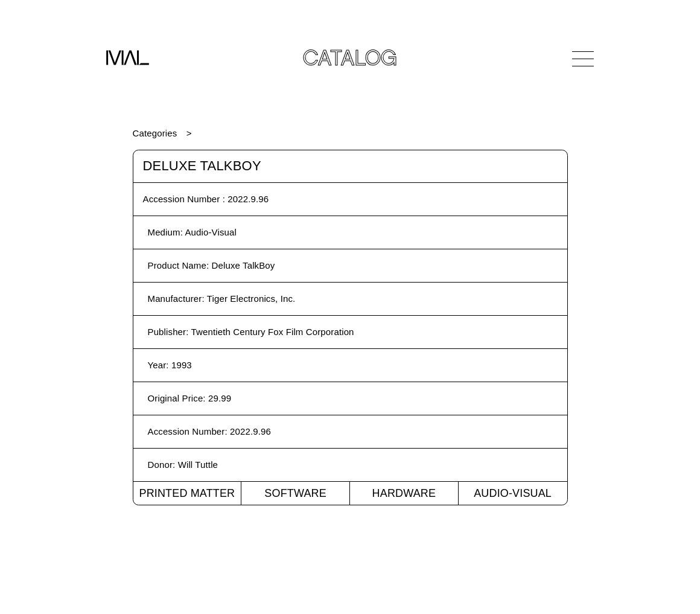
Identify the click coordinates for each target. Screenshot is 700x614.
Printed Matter (187, 493)
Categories (155, 133)
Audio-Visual (513, 493)
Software (295, 493)
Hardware (404, 493)
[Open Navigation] (583, 59)
